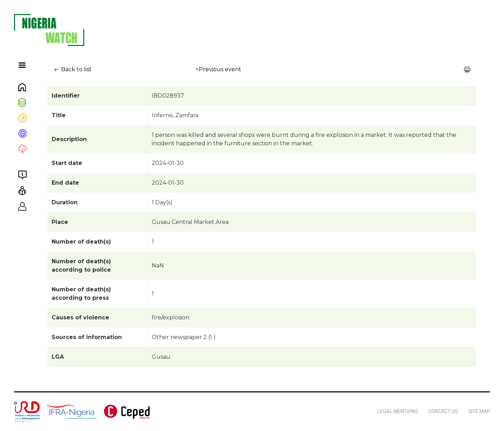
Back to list (72, 70)
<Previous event (218, 69)
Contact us (443, 411)
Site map (479, 411)
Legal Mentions (397, 411)
